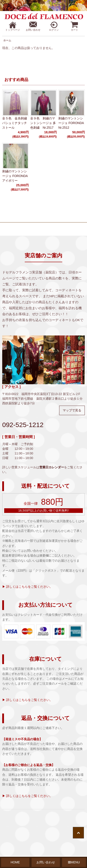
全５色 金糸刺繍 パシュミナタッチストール (15, 123)
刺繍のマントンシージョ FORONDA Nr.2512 (71, 123)
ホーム (7, 40)
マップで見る (72, 410)
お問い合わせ (46, 862)
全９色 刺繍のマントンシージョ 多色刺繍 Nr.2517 (43, 123)
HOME (15, 862)
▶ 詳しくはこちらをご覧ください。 (27, 587)
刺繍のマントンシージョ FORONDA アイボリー (15, 176)
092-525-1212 (23, 425)
